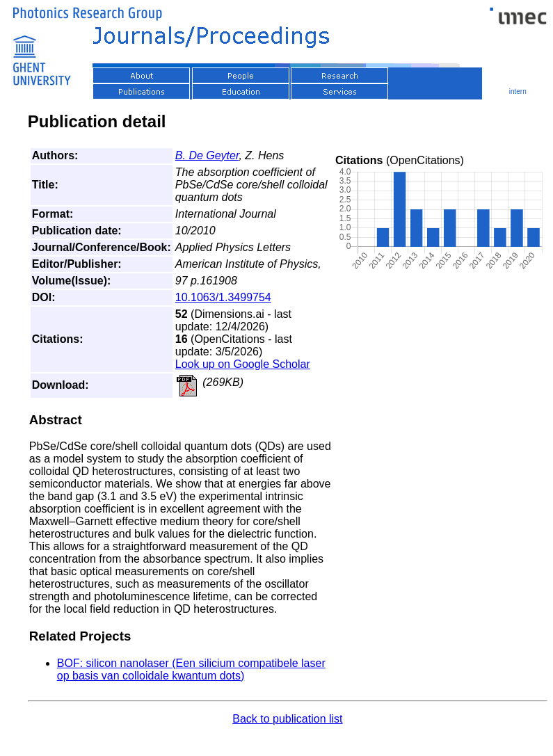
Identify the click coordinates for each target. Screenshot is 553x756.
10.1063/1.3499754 (223, 297)
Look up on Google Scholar (243, 364)
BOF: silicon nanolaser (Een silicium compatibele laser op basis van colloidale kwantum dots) (191, 669)
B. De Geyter (207, 155)
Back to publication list (287, 719)
